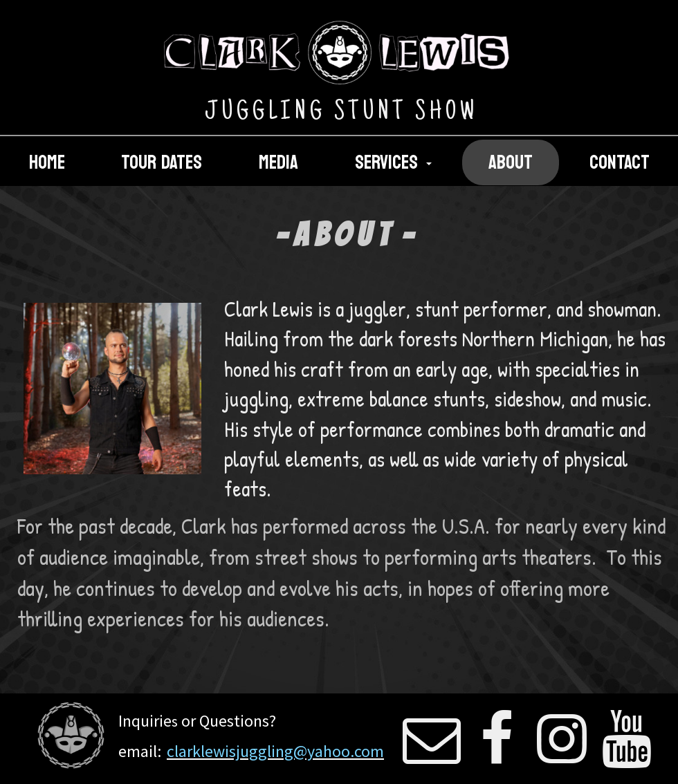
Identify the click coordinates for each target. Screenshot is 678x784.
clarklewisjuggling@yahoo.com (275, 751)
